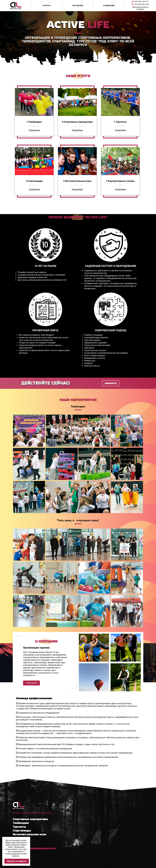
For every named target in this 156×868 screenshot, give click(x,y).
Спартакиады (22, 831)
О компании (109, 6)
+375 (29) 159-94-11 (140, 2)
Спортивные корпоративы (30, 819)
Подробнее (34, 130)
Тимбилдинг (21, 823)
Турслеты (19, 827)
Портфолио (78, 6)
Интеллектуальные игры (29, 834)
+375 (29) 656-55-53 (140, 4)
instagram (140, 9)
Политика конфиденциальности (34, 848)
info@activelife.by (140, 7)
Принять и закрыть (17, 861)
